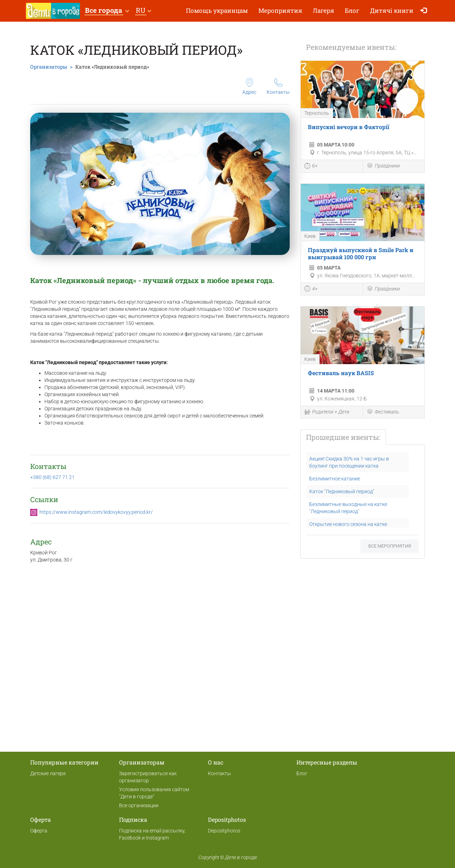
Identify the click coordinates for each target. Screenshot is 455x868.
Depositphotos (224, 831)
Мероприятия (280, 10)
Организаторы (49, 67)
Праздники (383, 166)
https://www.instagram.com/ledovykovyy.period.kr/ (96, 512)
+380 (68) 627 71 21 (52, 477)
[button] (107, 11)
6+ (311, 167)
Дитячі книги (392, 10)
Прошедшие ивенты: (343, 437)
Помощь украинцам (217, 10)
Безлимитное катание (335, 479)
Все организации (139, 805)
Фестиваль (383, 412)
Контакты (278, 87)
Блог (352, 10)
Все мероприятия (390, 546)
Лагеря (323, 10)
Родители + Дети (327, 412)
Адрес (249, 86)
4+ (311, 289)
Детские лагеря (48, 773)
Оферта (39, 831)
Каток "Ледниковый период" (342, 491)
